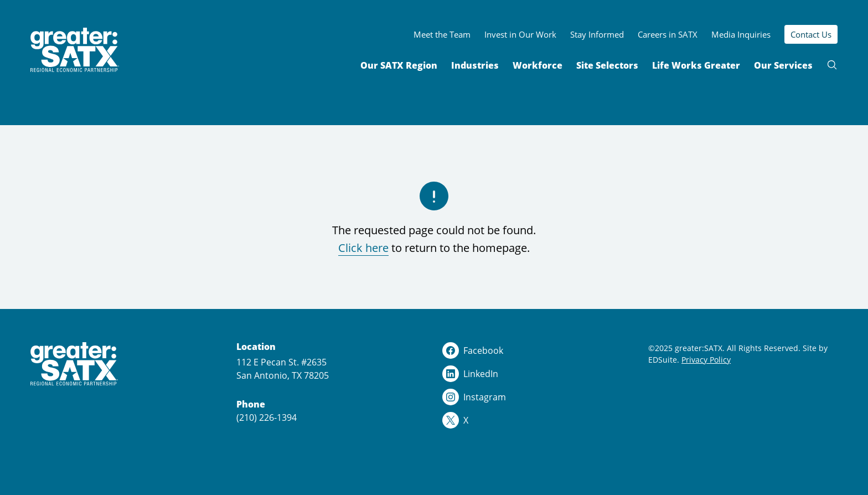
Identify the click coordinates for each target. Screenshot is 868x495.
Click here (363, 248)
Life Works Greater (696, 65)
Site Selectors (607, 65)
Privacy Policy (706, 360)
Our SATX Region (399, 65)
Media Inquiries (741, 34)
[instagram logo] (537, 397)
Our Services (783, 65)
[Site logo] (75, 50)
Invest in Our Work (520, 34)
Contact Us (811, 34)
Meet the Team (442, 34)
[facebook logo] (537, 350)
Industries (475, 65)
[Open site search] (832, 65)
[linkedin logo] (537, 374)
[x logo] (537, 420)
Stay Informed (597, 34)
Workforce (538, 65)
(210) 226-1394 (267, 417)
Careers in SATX (668, 34)
